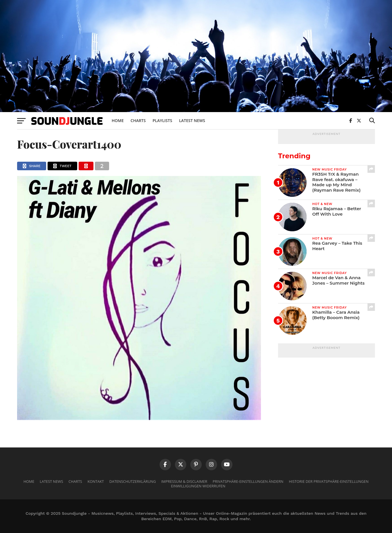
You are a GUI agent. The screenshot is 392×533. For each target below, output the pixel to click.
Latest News (192, 120)
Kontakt (96, 481)
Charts (138, 120)
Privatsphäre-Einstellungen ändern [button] (248, 481)
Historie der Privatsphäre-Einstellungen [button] (329, 481)
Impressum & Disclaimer (184, 481)
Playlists (162, 120)
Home (118, 120)
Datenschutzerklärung (133, 481)
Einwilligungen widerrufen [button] (198, 486)
